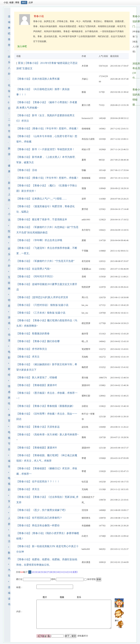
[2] (33, 572)
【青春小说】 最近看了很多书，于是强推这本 (42, 219)
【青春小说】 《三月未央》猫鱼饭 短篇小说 (41, 313)
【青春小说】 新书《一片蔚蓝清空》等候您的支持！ (46, 149)
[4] (39, 572)
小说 (6, 3)
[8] (51, 572)
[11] (62, 572)
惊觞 (84, 170)
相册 (11, 3)
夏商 (84, 160)
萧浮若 (85, 209)
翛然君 (85, 367)
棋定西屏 (86, 323)
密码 (53, 579)
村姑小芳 (86, 149)
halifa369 (86, 549)
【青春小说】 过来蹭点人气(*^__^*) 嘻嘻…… (42, 199)
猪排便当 (86, 518)
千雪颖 (85, 251)
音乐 (79, 597)
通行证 (19, 579)
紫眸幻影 (86, 396)
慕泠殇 (85, 378)
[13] (70, 572)
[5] (42, 572)
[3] (36, 572)
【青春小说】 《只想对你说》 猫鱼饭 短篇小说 (42, 305)
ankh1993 (86, 220)
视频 (62, 597)
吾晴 (84, 277)
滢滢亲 (85, 510)
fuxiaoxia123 (87, 118)
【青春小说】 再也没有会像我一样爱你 (38, 526)
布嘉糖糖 (86, 526)
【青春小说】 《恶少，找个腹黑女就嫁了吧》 (42, 510)
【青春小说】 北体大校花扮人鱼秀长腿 (38, 79)
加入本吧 (22, 46)
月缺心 (85, 79)
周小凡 (85, 297)
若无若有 (86, 261)
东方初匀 (86, 230)
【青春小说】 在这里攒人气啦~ (34, 269)
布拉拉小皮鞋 (88, 139)
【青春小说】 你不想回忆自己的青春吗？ (39, 518)
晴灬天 (85, 341)
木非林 (85, 66)
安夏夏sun (86, 269)
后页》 (76, 572)
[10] (58, 572)
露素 (84, 240)
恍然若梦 (86, 287)
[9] (54, 572)
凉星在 (85, 406)
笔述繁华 (86, 349)
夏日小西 (86, 105)
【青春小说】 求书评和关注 (32, 349)
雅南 (84, 437)
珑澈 (84, 188)
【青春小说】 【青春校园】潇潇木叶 (37, 385)
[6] (45, 572)
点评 (31, 3)
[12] (66, 572)
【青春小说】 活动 (27, 170)
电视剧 (9, 484)
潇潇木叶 (86, 385)
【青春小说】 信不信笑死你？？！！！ (38, 482)
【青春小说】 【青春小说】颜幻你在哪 (38, 341)
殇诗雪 (85, 334)
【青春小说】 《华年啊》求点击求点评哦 (39, 240)
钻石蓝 (85, 482)
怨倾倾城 (86, 129)
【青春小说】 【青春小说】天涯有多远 (38, 427)
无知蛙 (85, 357)
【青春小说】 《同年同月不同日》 (36, 277)
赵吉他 (85, 427)
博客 (17, 3)
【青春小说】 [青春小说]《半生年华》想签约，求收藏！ (48, 129)
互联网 (9, 283)
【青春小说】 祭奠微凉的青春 (33, 334)
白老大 (85, 536)
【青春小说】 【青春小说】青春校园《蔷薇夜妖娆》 (46, 406)
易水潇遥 (86, 562)
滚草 (84, 199)
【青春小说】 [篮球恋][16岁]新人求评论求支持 (42, 297)
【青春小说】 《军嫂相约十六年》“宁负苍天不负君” (45, 261)
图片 (45, 597)
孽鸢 (84, 458)
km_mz (85, 305)
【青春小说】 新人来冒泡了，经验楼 (37, 378)
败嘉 (84, 92)
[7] (48, 572)
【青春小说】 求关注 (28, 357)
